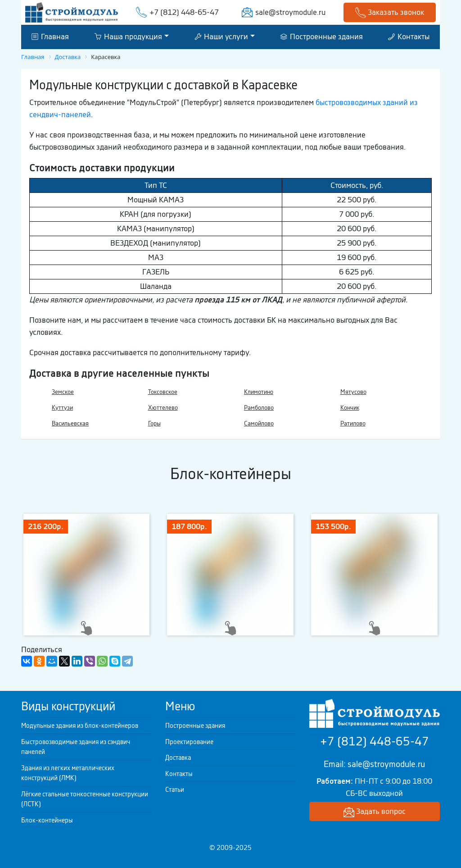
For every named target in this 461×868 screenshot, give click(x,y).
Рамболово (259, 408)
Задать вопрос (375, 812)
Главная (50, 37)
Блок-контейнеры (47, 820)
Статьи (175, 790)
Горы (154, 423)
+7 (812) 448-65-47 (184, 12)
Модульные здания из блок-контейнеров (80, 726)
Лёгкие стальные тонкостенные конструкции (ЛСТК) (85, 799)
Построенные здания (322, 37)
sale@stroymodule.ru (290, 12)
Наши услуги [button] (221, 37)
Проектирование (189, 742)
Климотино (259, 392)
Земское (63, 392)
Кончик (350, 408)
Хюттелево (163, 408)
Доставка (178, 758)
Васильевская (70, 423)
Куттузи (62, 408)
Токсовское (163, 392)
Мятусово (353, 392)
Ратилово (353, 423)
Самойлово (259, 423)
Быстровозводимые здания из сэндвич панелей (76, 747)
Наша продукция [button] (128, 37)
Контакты (409, 37)
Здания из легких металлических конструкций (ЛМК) (68, 773)
